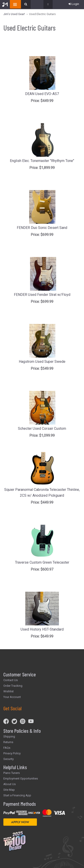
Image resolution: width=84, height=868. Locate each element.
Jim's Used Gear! (14, 14)
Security (9, 759)
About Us (10, 784)
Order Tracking (13, 686)
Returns (8, 742)
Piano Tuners (12, 773)
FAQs (7, 748)
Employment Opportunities (21, 778)
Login (74, 4)
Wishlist (9, 691)
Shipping (9, 736)
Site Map (9, 790)
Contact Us (11, 680)
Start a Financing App (17, 795)
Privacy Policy (12, 753)
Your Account (12, 697)
